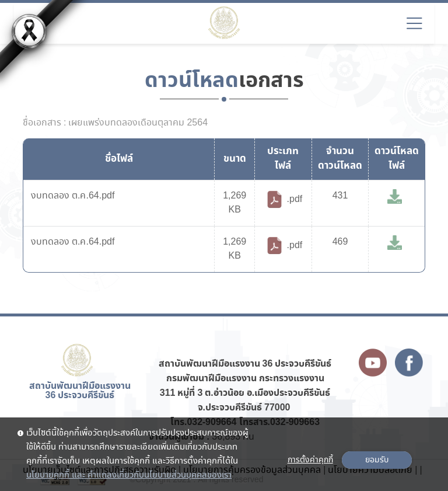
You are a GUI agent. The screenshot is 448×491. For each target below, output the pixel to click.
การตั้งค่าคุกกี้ (310, 460)
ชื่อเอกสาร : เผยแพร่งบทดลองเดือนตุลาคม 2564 (115, 123)
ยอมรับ (377, 460)
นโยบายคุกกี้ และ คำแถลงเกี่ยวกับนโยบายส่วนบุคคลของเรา (129, 475)
